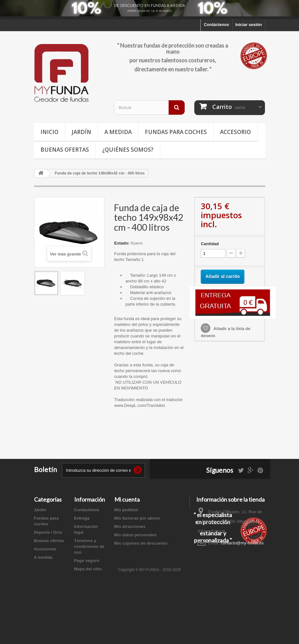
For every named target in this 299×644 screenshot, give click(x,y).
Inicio (49, 132)
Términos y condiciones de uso (89, 546)
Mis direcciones (130, 527)
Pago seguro (87, 561)
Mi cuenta (127, 499)
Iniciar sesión (248, 25)
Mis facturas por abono (137, 518)
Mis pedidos (126, 510)
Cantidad (210, 244)
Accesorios (45, 549)
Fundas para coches (176, 132)
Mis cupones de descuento (141, 543)
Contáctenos (217, 25)
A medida (118, 132)
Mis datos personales (136, 535)
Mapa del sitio (88, 569)
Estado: (122, 243)
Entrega (82, 518)
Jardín (81, 132)
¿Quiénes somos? (128, 150)
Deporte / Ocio (48, 532)
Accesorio (235, 132)
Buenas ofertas (65, 150)
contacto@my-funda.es (242, 543)
